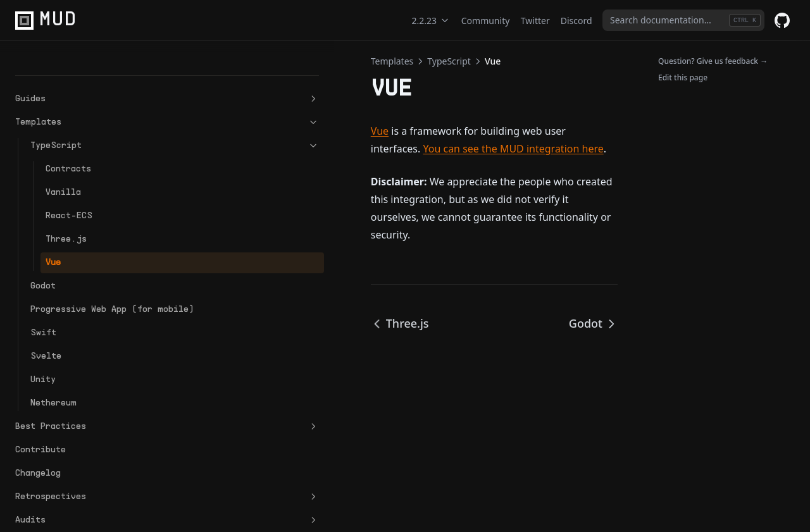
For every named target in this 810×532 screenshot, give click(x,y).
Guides (78, 66)
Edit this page (683, 77)
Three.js (66, 206)
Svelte (46, 336)
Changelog (38, 453)
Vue (53, 229)
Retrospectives (78, 477)
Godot (43, 253)
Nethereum (53, 383)
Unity (43, 360)
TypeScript (85, 113)
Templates (78, 89)
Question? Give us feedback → (713, 61)
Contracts (68, 136)
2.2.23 (431, 21)
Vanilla (63, 159)
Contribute (40, 430)
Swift (43, 313)
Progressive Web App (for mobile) (78, 283)
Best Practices (78, 407)
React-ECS (69, 182)
